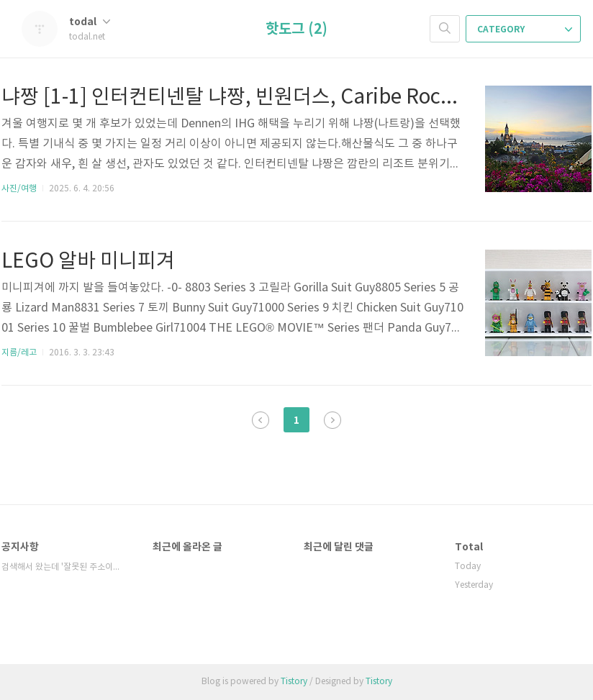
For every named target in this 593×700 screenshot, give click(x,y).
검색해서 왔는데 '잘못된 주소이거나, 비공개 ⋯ (63, 567)
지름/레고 (19, 353)
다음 (332, 420)
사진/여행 (19, 189)
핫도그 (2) (296, 29)
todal (90, 22)
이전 (261, 420)
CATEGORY (525, 29)
